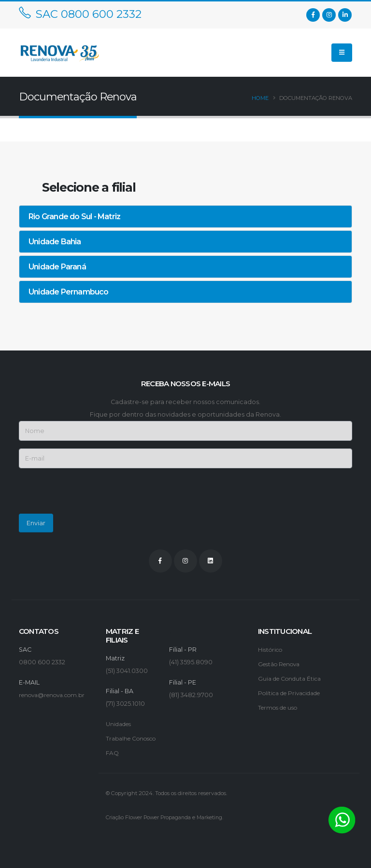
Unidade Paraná (57, 267)
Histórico (272, 650)
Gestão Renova (282, 664)
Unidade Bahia (55, 242)
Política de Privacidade (294, 693)
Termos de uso (281, 707)
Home (260, 98)
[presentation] (92, 495)
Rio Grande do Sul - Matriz (74, 217)
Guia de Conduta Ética (293, 679)
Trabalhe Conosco (134, 738)
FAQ (113, 753)
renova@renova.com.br (57, 695)
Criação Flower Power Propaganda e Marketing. (169, 817)
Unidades (121, 724)
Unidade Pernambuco (69, 292)
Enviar (36, 523)
